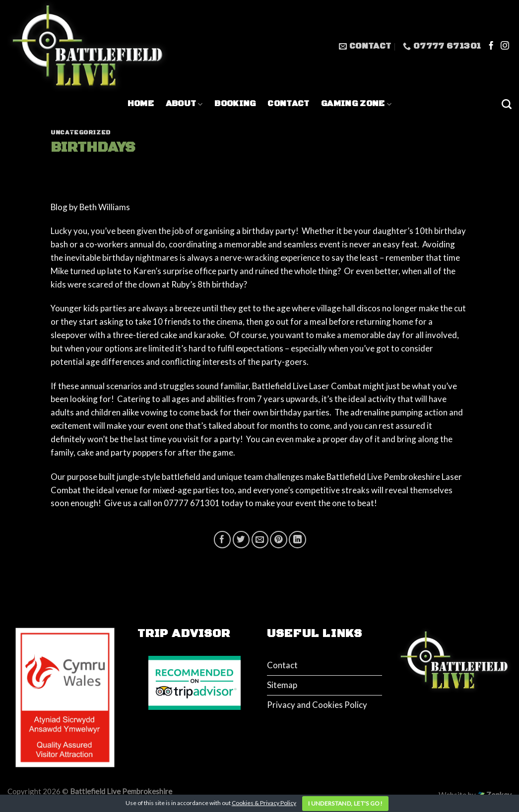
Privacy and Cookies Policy (317, 705)
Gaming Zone (356, 104)
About (184, 104)
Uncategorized (81, 133)
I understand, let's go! (345, 803)
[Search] (507, 104)
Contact (288, 104)
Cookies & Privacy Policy (264, 803)
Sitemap (282, 685)
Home (141, 104)
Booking (235, 104)
